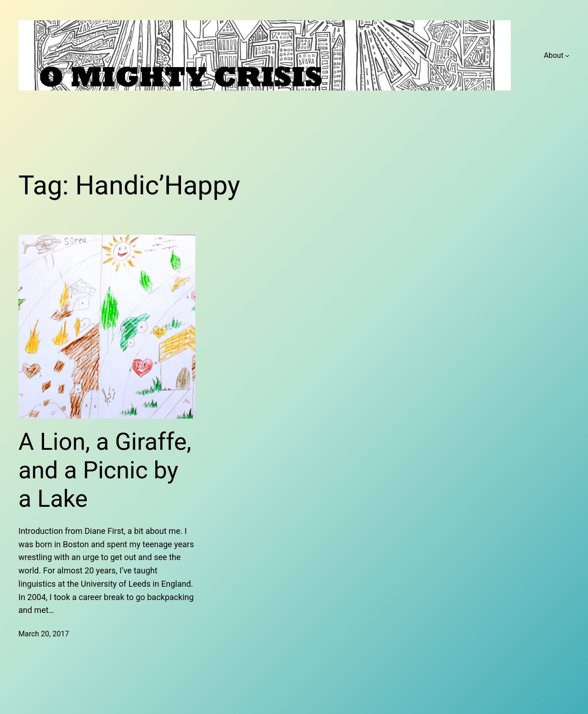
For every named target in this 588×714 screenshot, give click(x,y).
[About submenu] (567, 56)
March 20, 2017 (44, 634)
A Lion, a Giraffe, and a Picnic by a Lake (105, 470)
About (554, 55)
